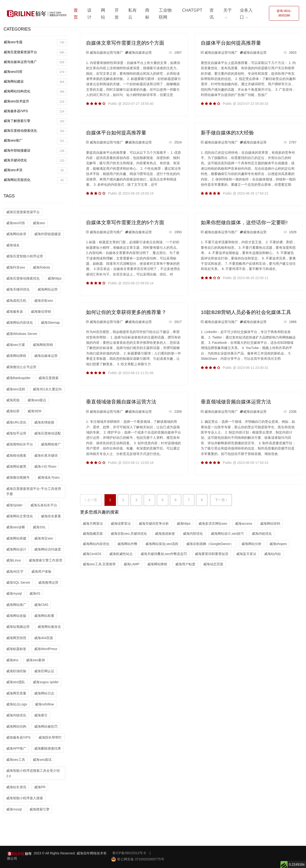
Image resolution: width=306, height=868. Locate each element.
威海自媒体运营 (46, 356)
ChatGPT (192, 10)
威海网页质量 (16, 693)
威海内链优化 (16, 715)
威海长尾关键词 (46, 455)
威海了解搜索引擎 (35, 121)
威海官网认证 (44, 671)
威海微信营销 (41, 312)
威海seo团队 (16, 682)
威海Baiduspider (18, 378)
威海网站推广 (16, 605)
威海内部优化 (193, 534)
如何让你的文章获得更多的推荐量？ (126, 312)
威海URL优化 (16, 422)
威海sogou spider (46, 682)
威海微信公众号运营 (21, 367)
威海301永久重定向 (47, 389)
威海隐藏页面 (93, 534)
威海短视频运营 (18, 627)
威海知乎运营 (16, 433)
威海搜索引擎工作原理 (45, 560)
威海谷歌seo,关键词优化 (129, 534)
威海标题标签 (16, 649)
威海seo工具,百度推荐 (99, 564)
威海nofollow (44, 704)
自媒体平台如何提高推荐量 (231, 43)
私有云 (132, 14)
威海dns (12, 660)
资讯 (212, 14)
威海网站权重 (44, 616)
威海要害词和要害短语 (212, 554)
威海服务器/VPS (35, 112)
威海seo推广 (35, 141)
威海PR (40, 787)
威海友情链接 (44, 422)
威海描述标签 (165, 534)
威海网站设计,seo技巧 (227, 534)
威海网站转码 (270, 524)
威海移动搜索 (16, 455)
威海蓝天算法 (246, 554)
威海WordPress (46, 649)
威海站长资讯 (16, 787)
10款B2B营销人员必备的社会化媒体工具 (246, 312)
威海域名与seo (49, 477)
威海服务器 (15, 312)
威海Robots (41, 267)
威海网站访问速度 (48, 549)
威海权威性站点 (121, 554)
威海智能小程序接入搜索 (25, 798)
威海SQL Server (18, 582)
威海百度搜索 (49, 378)
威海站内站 (273, 554)
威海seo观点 (37, 400)
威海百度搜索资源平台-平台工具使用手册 (34, 491)
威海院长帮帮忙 (50, 737)
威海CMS (41, 605)
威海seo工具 (16, 760)
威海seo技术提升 (35, 102)
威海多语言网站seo (213, 524)
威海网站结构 (16, 726)
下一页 (221, 500)
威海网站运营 (48, 289)
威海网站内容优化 (20, 323)
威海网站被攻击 (49, 627)
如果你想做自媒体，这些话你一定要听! (244, 222)
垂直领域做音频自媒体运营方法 (121, 402)
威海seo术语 (35, 171)
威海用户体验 (41, 572)
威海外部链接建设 (35, 151)
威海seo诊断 (16, 527)
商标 (147, 14)
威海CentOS (92, 554)
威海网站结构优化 (35, 92)
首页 (76, 14)
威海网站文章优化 (20, 516)
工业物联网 (165, 14)
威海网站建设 (35, 82)
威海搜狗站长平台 (20, 444)
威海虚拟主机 (16, 301)
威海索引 (41, 715)
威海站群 (13, 411)
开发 (117, 14)
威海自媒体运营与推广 (35, 62)
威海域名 (13, 245)
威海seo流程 (16, 389)
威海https (55, 278)
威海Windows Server (22, 334)
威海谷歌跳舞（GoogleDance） (210, 544)
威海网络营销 (43, 345)
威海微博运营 (48, 582)
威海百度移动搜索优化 (35, 131)
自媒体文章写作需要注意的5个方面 (125, 43)
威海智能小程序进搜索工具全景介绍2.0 (33, 773)
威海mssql (14, 809)
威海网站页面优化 (35, 180)
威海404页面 (44, 638)
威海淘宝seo (44, 538)
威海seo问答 (35, 72)
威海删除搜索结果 (48, 748)
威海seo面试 (42, 760)
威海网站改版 (16, 616)
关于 (228, 10)
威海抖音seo (16, 267)
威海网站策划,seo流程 (162, 544)
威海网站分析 (251, 544)
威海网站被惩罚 (46, 726)
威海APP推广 (16, 748)
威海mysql (14, 593)
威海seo (39, 223)
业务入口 (246, 14)
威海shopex (278, 544)
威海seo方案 (16, 345)
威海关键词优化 (35, 161)
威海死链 (13, 400)
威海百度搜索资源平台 (35, 53)
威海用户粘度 (185, 564)
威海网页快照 (16, 638)
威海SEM (34, 411)
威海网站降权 (16, 356)
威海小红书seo (45, 466)
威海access (244, 524)
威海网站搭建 (16, 538)
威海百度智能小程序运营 (25, 256)
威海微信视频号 (18, 477)
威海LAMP (131, 564)
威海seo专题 (35, 43)
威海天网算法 (93, 524)
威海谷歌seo (44, 301)
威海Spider (14, 505)
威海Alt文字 (15, 572)
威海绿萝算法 (121, 524)
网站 (103, 14)
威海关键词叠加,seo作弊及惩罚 (164, 554)
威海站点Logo (17, 704)
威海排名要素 (51, 516)
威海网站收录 (16, 234)
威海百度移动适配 (48, 433)
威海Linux (14, 560)
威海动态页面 (213, 564)
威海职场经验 (16, 671)
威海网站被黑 (16, 466)
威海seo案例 (36, 660)
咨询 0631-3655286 (284, 13)
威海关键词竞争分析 (154, 524)
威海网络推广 (51, 444)
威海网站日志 (44, 693)
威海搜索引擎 (39, 809)
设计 (89, 14)
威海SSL (39, 527)
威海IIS (35, 593)
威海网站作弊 (127, 544)
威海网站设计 (16, 549)
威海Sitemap (50, 323)
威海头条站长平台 (44, 505)
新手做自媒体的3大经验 (227, 133)
